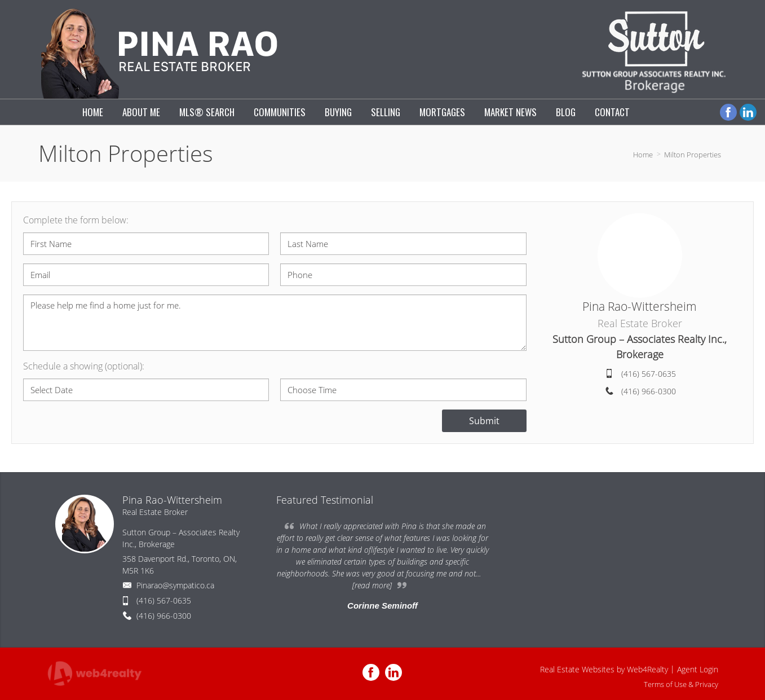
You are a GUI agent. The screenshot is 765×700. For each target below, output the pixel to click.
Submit (484, 421)
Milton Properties (693, 155)
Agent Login (698, 669)
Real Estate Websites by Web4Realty (604, 669)
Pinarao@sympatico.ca (175, 585)
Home (643, 155)
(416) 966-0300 (649, 391)
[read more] (372, 585)
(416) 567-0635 (649, 374)
